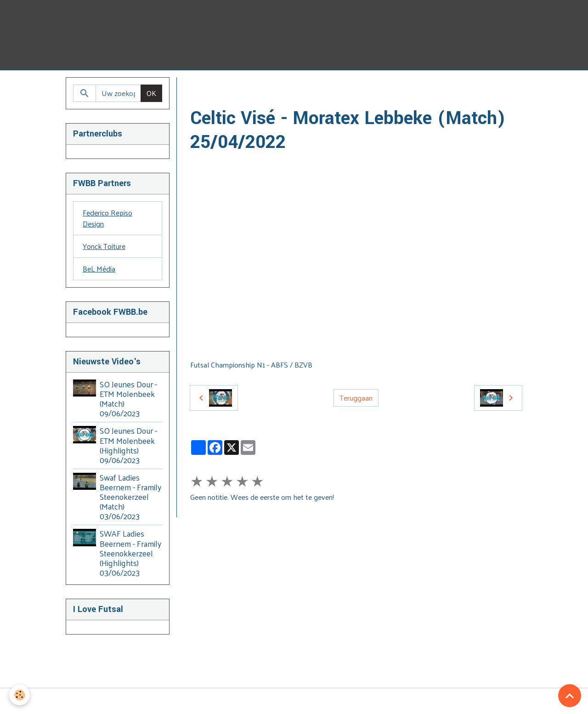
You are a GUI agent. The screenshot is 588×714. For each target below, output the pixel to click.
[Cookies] (20, 695)
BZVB (276, 88)
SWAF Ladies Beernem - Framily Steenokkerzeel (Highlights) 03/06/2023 (130, 553)
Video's (246, 88)
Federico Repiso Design (107, 218)
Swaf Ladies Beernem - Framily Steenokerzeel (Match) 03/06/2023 (130, 497)
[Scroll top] (570, 696)
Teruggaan (356, 398)
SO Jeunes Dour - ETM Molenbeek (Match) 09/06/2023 (128, 399)
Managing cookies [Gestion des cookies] (294, 701)
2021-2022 (312, 88)
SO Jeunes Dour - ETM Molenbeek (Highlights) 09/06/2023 (128, 445)
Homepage (207, 88)
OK (151, 93)
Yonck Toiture (104, 246)
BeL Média (99, 269)
